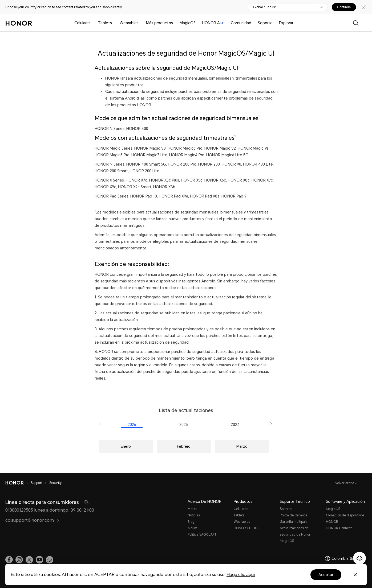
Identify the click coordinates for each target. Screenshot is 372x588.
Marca (193, 509)
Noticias (194, 515)
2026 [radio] (132, 425)
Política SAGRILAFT (202, 534)
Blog (191, 522)
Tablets (105, 23)
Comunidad (241, 23)
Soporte (265, 23)
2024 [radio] (235, 425)
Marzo (242, 446)
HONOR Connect (339, 528)
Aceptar (326, 575)
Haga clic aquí (241, 575)
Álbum (192, 528)
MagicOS (188, 23)
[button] (100, 424)
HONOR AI (213, 23)
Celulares (82, 23)
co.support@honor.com (32, 520)
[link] (9, 560)
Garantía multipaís (294, 522)
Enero (126, 446)
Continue (344, 7)
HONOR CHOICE (246, 528)
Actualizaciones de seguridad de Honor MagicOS (295, 534)
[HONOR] (15, 483)
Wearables (129, 23)
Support (37, 483)
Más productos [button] (159, 23)
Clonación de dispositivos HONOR (345, 519)
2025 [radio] (184, 425)
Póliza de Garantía (294, 515)
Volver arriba (345, 483)
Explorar (286, 23)
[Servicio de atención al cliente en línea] (359, 558)
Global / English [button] (265, 7)
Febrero (184, 446)
